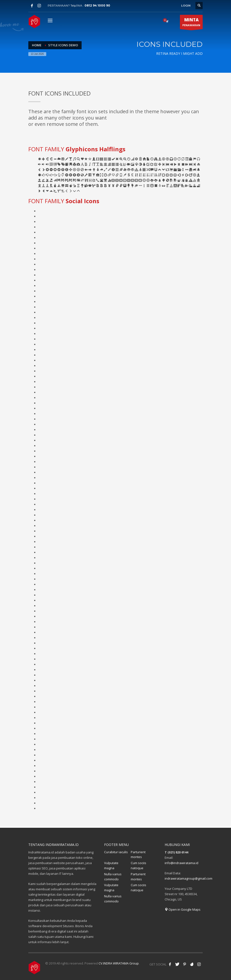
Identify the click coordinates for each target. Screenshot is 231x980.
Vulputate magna (111, 865)
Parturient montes (138, 855)
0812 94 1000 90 (97, 5)
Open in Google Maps (183, 909)
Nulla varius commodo (113, 877)
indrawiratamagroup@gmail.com (189, 878)
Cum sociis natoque (139, 865)
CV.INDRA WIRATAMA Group (119, 963)
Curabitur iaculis (116, 852)
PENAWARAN (191, 23)
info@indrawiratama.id (181, 863)
